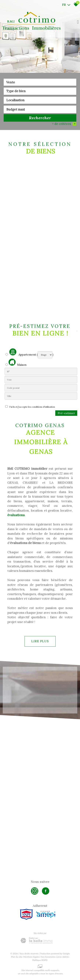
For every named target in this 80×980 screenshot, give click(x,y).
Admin (66, 957)
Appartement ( (22, 352)
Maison (17, 362)
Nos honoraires (48, 957)
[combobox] (40, 82)
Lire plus (40, 641)
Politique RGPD (40, 960)
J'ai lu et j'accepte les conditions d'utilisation (32, 407)
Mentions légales (31, 957)
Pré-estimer (66, 413)
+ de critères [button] (64, 124)
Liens (59, 957)
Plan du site (17, 957)
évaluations (16, 515)
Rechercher (40, 118)
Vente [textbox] (11, 82)
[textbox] (40, 91)
